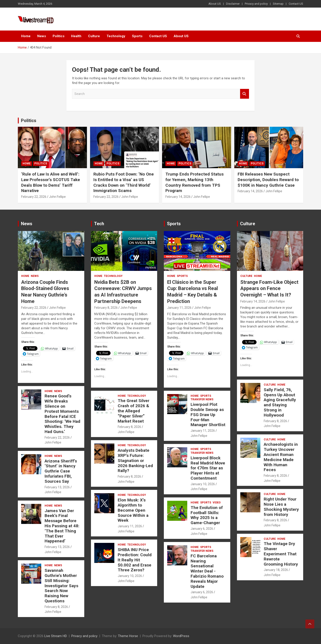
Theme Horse (128, 636)
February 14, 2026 (178, 197)
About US (215, 4)
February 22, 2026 (34, 197)
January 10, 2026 (130, 576)
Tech (99, 224)
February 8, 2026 (56, 607)
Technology (116, 36)
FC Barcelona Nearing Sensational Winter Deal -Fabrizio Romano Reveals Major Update (207, 571)
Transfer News (202, 399)
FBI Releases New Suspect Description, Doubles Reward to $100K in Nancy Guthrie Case (268, 180)
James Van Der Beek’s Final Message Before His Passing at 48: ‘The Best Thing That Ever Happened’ (62, 526)
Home (26, 36)
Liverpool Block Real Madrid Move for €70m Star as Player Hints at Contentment (208, 468)
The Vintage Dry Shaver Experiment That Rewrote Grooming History (281, 554)
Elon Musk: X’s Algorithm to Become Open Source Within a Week (133, 510)
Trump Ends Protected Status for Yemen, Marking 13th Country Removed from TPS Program (194, 182)
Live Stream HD (56, 636)
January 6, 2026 (202, 529)
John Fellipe (57, 197)
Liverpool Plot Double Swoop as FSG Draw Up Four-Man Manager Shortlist (208, 415)
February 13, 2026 (57, 487)
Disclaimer (233, 4)
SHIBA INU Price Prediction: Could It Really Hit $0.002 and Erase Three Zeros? (135, 560)
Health (76, 36)
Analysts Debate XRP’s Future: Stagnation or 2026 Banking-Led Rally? (135, 460)
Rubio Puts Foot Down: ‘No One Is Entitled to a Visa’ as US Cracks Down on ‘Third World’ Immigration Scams (124, 182)
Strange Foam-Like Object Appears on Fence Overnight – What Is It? (269, 288)
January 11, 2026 (130, 526)
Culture (94, 36)
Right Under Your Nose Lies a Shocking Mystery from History (281, 507)
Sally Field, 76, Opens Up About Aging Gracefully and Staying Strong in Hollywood (280, 402)
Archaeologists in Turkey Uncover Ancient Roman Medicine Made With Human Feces (281, 457)
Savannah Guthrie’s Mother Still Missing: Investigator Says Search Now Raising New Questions (61, 586)
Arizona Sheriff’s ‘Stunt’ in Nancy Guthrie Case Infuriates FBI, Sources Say (61, 471)
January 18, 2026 (276, 570)
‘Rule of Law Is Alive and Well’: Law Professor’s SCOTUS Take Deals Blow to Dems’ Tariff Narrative (51, 182)
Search (245, 94)
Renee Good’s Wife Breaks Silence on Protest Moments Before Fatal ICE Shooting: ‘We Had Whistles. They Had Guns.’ (62, 414)
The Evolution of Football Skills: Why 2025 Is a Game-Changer (207, 515)
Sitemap (278, 4)
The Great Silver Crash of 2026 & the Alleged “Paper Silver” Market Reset (134, 411)
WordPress (181, 636)
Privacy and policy (256, 4)
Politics (59, 36)
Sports (137, 36)
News (42, 36)
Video (217, 503)
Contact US (296, 4)
